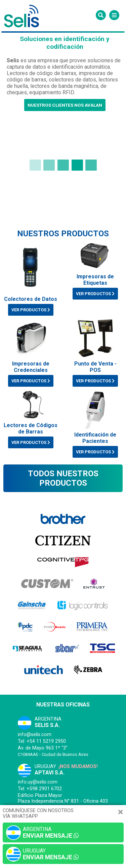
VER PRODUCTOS (31, 310)
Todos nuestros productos (63, 478)
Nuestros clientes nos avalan (65, 105)
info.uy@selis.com (38, 782)
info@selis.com (35, 735)
